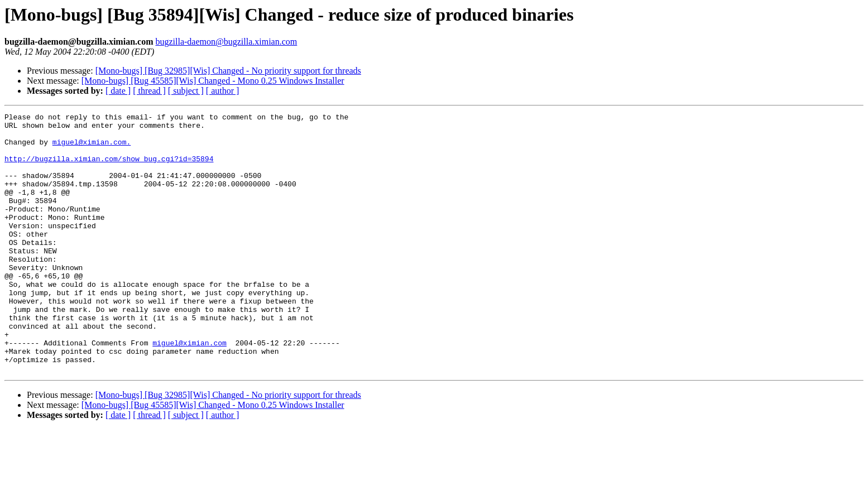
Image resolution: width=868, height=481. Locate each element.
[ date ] (118, 91)
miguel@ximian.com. (92, 148)
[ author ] (223, 91)
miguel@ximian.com (190, 389)
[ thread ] (149, 91)
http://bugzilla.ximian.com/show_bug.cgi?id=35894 (109, 169)
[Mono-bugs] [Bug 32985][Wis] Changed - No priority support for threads (228, 71)
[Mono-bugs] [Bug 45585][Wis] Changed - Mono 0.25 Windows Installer (213, 81)
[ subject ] (186, 91)
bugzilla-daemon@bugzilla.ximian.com (226, 42)
